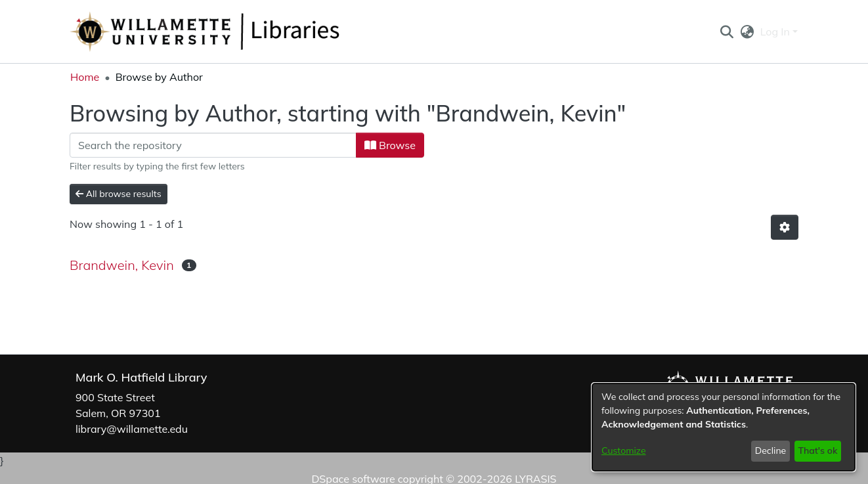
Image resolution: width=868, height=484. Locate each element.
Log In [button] (776, 32)
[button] (727, 32)
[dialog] (724, 427)
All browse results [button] (119, 194)
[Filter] (213, 145)
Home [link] (85, 77)
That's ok (817, 451)
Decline (771, 451)
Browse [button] (390, 145)
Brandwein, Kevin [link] (122, 265)
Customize (624, 451)
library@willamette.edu (132, 429)
